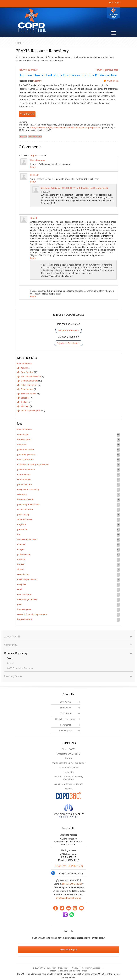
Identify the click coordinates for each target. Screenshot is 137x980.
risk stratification (25, 509)
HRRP (19, 534)
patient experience (26, 469)
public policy (23, 514)
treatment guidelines (27, 599)
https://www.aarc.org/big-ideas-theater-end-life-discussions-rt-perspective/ (65, 127)
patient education (26, 449)
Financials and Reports (66, 719)
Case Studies (27, 372)
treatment (22, 444)
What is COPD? (68, 749)
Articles (24, 368)
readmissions (23, 574)
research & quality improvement (32, 614)
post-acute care (24, 484)
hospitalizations (25, 619)
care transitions (24, 594)
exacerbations (24, 474)
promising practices (26, 454)
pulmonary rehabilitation (29, 504)
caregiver (22, 584)
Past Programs (66, 731)
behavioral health (25, 499)
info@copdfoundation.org (68, 898)
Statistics (25, 398)
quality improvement (27, 579)
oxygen (21, 549)
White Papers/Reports (31, 411)
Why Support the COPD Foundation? (69, 763)
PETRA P (34, 175)
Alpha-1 (21, 569)
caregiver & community (28, 489)
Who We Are (66, 702)
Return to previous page (107, 70)
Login (118, 2)
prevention (22, 529)
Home (19, 43)
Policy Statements (29, 385)
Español (69, 788)
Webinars (37, 81)
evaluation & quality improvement (33, 464)
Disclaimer (63, 968)
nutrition (21, 559)
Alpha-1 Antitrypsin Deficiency (69, 784)
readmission (23, 434)
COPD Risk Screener (68, 767)
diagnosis (22, 524)
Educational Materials (31, 376)
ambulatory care (25, 519)
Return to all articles (28, 70)
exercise (21, 544)
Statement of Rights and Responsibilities (68, 971)
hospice (23, 136)
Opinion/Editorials (29, 381)
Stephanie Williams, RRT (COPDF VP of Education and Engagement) (74, 188)
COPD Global (66, 713)
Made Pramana (37, 160)
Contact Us (68, 772)
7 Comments (111, 81)
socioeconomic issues (27, 539)
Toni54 (34, 218)
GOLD (19, 604)
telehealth (22, 494)
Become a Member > (68, 330)
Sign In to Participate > (68, 343)
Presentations (27, 389)
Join (111, 2)
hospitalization (24, 439)
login (33, 155)
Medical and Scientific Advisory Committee (68, 778)
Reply (33, 167)
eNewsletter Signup (69, 950)
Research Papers (28, 393)
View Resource (27, 114)
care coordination (25, 459)
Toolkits (24, 402)
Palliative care (35, 136)
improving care (24, 609)
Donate (113, 14)
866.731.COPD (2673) (72, 884)
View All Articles (24, 364)
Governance (66, 725)
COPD (20, 589)
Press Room (66, 708)
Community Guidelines (92, 968)
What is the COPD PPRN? (68, 754)
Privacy (75, 968)
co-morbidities (24, 479)
